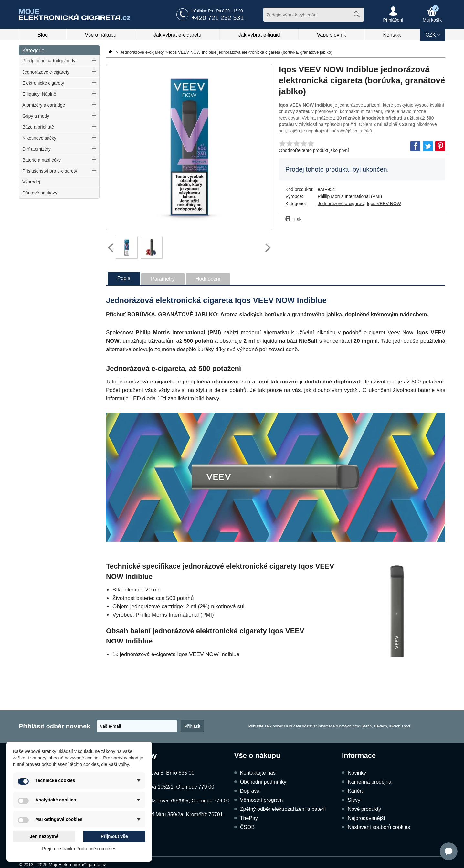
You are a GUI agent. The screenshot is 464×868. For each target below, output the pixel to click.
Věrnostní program (262, 800)
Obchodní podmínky (263, 782)
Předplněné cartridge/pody (49, 61)
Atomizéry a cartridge (44, 105)
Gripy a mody (36, 116)
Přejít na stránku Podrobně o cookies (79, 849)
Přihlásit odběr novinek (54, 726)
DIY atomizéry (37, 149)
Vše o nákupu (101, 35)
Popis (124, 278)
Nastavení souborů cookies (379, 827)
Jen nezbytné (44, 836)
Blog (43, 35)
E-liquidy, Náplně (39, 94)
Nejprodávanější (366, 818)
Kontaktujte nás (258, 773)
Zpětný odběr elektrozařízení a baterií (283, 809)
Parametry (163, 279)
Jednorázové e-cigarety (46, 72)
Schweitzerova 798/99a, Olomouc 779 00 (182, 801)
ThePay (249, 818)
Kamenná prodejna (369, 782)
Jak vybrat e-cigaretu (178, 35)
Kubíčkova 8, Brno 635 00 (164, 773)
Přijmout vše (114, 836)
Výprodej (31, 182)
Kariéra (356, 791)
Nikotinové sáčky (39, 138)
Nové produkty (364, 809)
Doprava (250, 791)
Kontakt (392, 35)
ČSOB (247, 827)
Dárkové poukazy (40, 193)
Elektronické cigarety (43, 83)
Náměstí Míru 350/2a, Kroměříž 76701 (179, 815)
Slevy (354, 800)
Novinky (357, 773)
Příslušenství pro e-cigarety (50, 171)
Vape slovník (332, 35)
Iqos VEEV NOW (384, 204)
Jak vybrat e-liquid (259, 35)
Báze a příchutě (38, 127)
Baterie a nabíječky (42, 160)
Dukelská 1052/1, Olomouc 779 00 (174, 787)
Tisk (297, 219)
